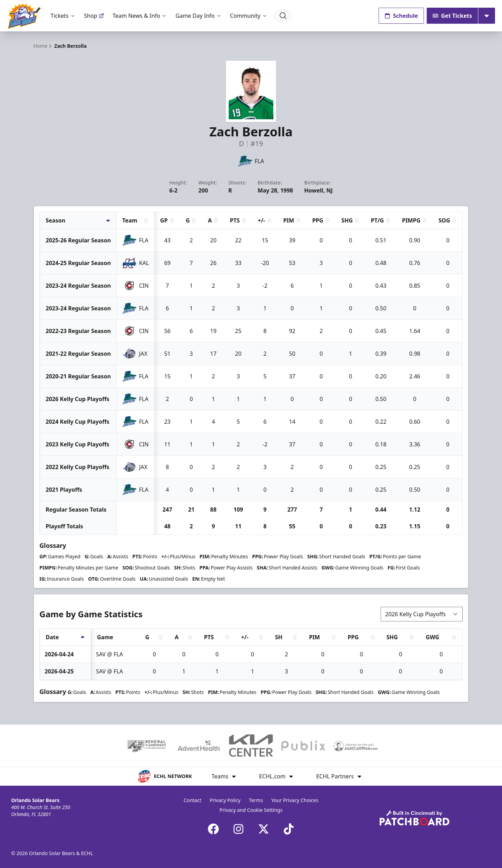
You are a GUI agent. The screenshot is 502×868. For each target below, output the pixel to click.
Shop (94, 16)
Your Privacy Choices (295, 800)
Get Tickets (452, 16)
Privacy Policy (225, 800)
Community (249, 16)
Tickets (63, 16)
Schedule (401, 16)
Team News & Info (140, 16)
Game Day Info (198, 16)
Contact (193, 800)
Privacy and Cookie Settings (251, 810)
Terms (256, 800)
